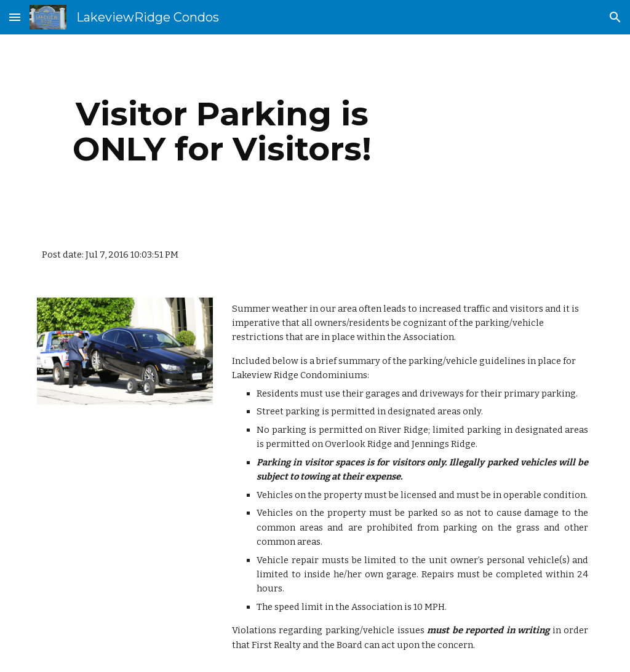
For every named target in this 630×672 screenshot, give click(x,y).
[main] (222, 131)
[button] (15, 17)
